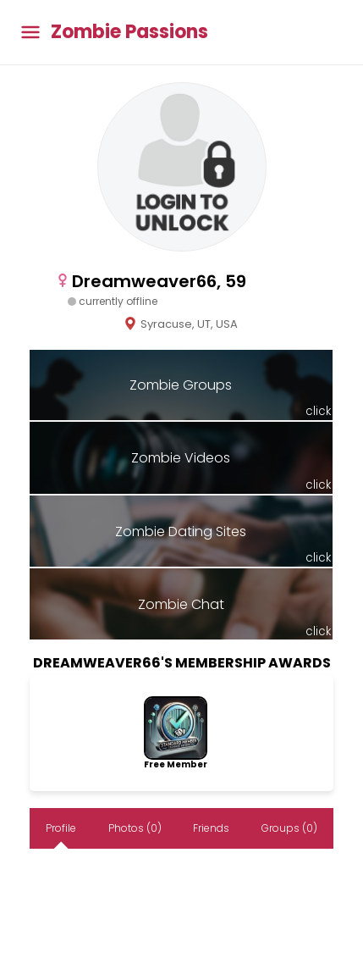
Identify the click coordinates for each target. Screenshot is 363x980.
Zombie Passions (129, 32)
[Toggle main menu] (30, 33)
